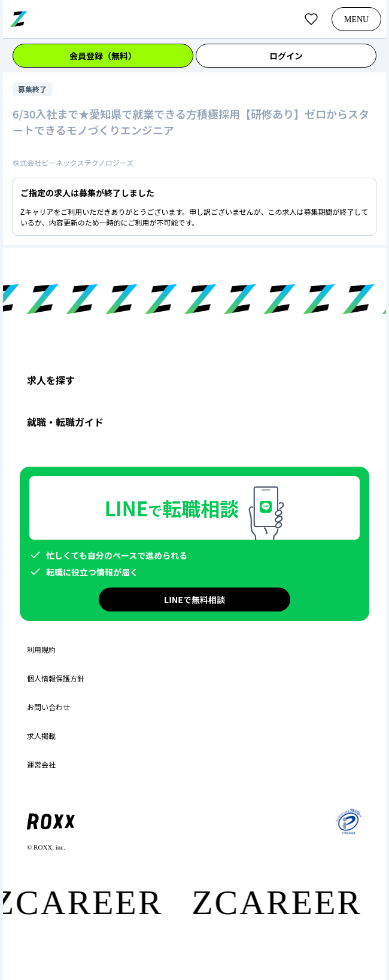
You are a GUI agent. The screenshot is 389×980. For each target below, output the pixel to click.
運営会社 (41, 765)
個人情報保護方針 (56, 678)
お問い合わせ (48, 707)
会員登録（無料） (103, 56)
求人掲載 (41, 736)
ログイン (286, 56)
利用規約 (41, 650)
